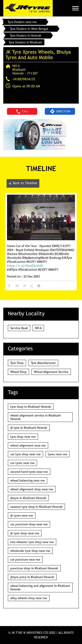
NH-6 (38, 328)
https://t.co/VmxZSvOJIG (25, 266)
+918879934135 (24, 79)
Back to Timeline (23, 183)
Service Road (19, 328)
